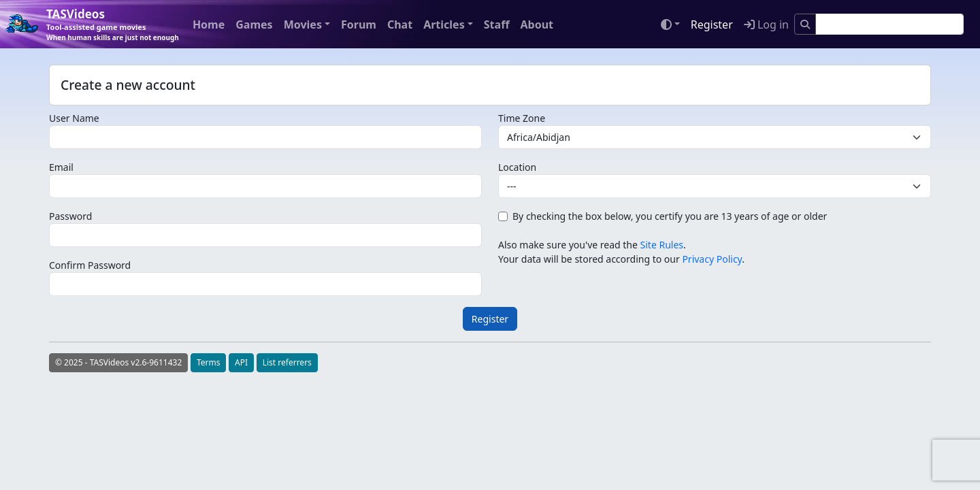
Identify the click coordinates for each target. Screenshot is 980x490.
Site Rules (662, 245)
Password (70, 216)
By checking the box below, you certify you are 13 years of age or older (670, 216)
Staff (497, 24)
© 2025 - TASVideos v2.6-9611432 (118, 362)
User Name (74, 118)
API (241, 362)
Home (209, 24)
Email (61, 167)
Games (254, 24)
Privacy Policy (712, 259)
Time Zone (522, 118)
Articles (444, 24)
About (537, 24)
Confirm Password (90, 265)
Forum (359, 24)
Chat (400, 24)
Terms (209, 362)
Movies (303, 24)
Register (712, 24)
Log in (766, 24)
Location (517, 167)
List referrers (287, 362)
